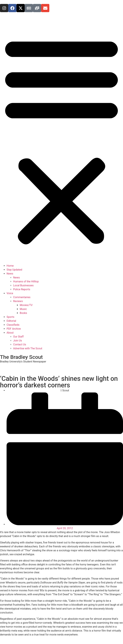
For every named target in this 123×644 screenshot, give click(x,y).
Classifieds (13, 325)
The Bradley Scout (21, 357)
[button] (61, 140)
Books (23, 313)
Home (10, 266)
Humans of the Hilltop (26, 281)
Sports (10, 317)
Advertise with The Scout (28, 348)
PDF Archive (14, 329)
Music (23, 309)
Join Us (18, 341)
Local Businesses (23, 285)
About (10, 333)
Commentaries (22, 297)
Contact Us (20, 344)
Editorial (11, 321)
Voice (10, 293)
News (10, 274)
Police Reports (22, 289)
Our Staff (18, 337)
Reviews (18, 301)
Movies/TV (26, 305)
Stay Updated (14, 270)
